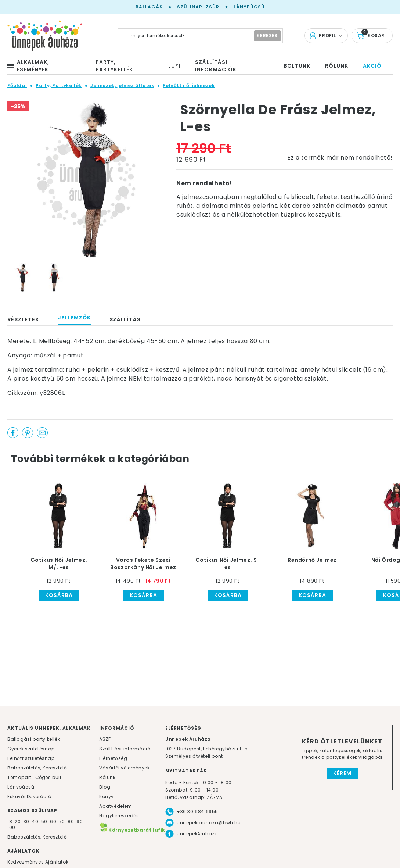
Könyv (107, 796)
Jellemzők (74, 318)
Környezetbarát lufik (132, 830)
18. (10, 821)
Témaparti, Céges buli (34, 777)
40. (36, 821)
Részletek (23, 319)
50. (46, 821)
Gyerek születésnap (31, 749)
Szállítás (125, 319)
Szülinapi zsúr (198, 7)
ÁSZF (105, 739)
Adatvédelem (116, 806)
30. (27, 821)
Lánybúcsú (249, 7)
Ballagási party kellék (34, 739)
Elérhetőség (113, 758)
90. (80, 821)
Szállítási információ (125, 749)
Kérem (342, 773)
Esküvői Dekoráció (29, 796)
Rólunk (107, 777)
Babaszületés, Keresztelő (37, 768)
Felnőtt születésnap (31, 758)
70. (63, 821)
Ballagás (149, 7)
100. (12, 827)
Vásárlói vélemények (124, 768)
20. (18, 821)
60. (54, 821)
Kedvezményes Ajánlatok (38, 862)
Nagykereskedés (119, 816)
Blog (105, 787)
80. (72, 821)
